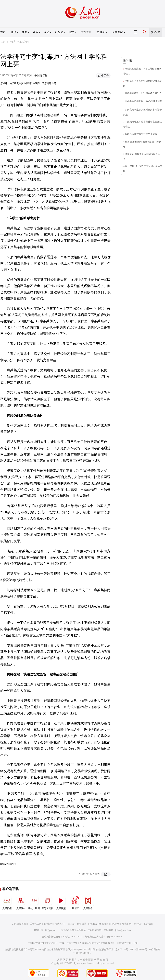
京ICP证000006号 (139, 950)
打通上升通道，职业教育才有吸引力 (143, 93)
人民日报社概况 (20, 924)
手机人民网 (34, 902)
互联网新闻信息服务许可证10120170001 (62, 937)
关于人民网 (36, 924)
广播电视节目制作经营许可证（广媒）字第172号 (52, 943)
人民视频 (61, 902)
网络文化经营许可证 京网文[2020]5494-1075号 (68, 950)
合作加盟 (82, 924)
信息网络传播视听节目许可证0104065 (24, 950)
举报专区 (86, 32)
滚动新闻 (24, 42)
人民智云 (75, 902)
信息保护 (137, 924)
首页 (3, 32)
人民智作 (88, 902)
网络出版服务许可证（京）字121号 (110, 950)
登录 (158, 32)
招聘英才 (59, 924)
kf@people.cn (52, 930)
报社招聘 (48, 924)
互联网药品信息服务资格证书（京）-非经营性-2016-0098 (109, 943)
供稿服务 (93, 924)
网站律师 (126, 924)
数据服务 (104, 924)
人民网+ (21, 902)
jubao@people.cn (123, 930)
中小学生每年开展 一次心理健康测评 (144, 101)
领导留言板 (48, 902)
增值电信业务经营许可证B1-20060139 (104, 937)
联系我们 (148, 924)
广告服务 (70, 924)
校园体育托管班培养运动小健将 (141, 134)
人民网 (4, 42)
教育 (13, 42)
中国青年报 (41, 75)
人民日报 (7, 902)
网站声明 (115, 924)
